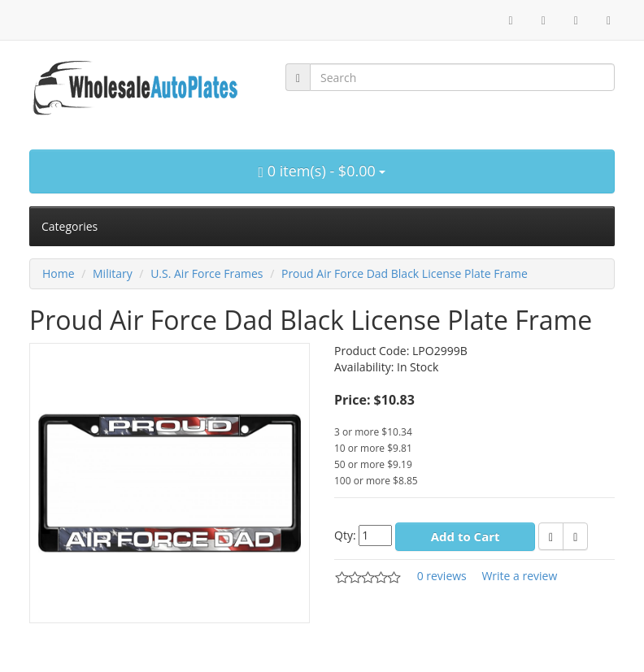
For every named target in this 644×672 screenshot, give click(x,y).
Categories (70, 226)
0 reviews (442, 576)
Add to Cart (466, 536)
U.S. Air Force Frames (207, 273)
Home (59, 273)
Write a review (519, 576)
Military (113, 273)
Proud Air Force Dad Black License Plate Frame (405, 273)
